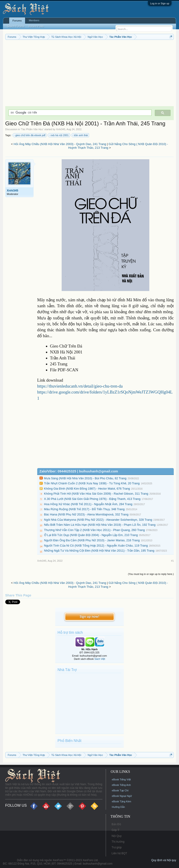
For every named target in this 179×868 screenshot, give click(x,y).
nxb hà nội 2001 (59, 135)
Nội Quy (117, 836)
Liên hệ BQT (119, 853)
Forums (17, 21)
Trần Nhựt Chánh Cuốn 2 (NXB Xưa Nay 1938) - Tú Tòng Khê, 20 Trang (92, 483)
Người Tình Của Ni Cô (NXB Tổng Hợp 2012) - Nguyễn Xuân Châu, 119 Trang (96, 546)
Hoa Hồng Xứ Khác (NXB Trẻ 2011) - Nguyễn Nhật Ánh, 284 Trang (88, 504)
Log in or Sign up (160, 3)
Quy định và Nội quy (164, 860)
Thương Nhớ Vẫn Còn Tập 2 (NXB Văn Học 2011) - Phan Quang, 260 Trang (94, 530)
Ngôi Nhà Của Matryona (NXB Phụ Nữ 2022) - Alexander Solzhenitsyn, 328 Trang (98, 520)
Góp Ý (116, 830)
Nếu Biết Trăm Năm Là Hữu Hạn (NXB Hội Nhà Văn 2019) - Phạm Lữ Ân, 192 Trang (100, 525)
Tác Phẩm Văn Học (32, 129)
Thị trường (118, 842)
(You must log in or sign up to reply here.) (151, 574)
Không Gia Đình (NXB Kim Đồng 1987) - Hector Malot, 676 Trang (87, 489)
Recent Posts (36, 26)
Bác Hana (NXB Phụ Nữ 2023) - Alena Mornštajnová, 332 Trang (86, 514)
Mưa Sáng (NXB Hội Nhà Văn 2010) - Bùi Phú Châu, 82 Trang (85, 478)
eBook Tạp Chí (120, 790)
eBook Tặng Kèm (122, 801)
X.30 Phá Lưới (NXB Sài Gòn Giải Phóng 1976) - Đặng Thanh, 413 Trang (92, 499)
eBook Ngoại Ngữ (122, 796)
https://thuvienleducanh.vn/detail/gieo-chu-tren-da (80, 386)
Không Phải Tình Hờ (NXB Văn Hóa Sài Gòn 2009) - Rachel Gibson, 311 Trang (96, 494)
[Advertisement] (89, 74)
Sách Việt (100, 659)
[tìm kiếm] (80, 113)
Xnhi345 (61, 129)
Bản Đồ (116, 824)
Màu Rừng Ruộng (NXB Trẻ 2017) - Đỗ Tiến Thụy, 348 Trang (84, 509)
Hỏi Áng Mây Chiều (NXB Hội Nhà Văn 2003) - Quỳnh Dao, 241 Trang (60, 144)
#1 (172, 561)
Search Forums (16, 26)
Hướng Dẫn (118, 807)
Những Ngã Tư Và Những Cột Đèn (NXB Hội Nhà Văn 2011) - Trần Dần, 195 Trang (99, 551)
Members (34, 20)
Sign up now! (89, 616)
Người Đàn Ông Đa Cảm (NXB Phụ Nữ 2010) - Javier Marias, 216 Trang (92, 540)
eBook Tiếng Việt (121, 779)
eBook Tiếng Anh (121, 785)
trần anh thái (80, 135)
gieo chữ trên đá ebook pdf (30, 135)
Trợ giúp (117, 847)
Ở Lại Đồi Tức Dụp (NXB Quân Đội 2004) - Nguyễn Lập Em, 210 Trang (91, 535)
